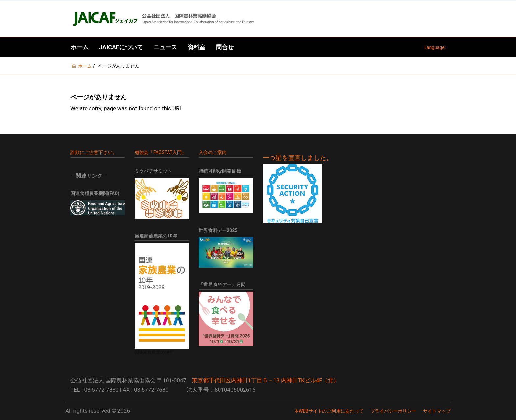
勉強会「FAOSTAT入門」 (161, 152)
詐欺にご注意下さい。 (94, 152)
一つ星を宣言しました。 (298, 158)
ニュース (165, 47)
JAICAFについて (121, 47)
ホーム (80, 47)
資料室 (196, 47)
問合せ (225, 47)
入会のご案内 (213, 152)
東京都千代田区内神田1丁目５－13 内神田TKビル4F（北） (265, 380)
